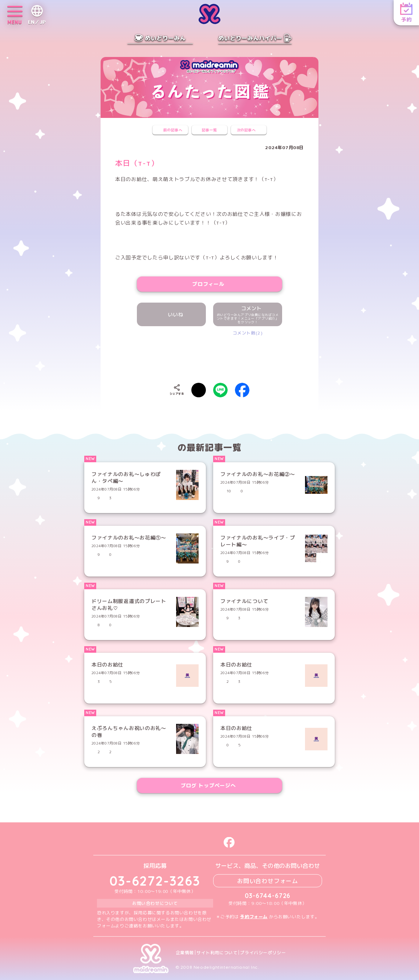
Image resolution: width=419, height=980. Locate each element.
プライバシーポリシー (263, 952)
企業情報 (185, 952)
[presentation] (209, 358)
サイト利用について (217, 952)
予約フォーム (254, 916)
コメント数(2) (248, 333)
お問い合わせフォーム (268, 881)
